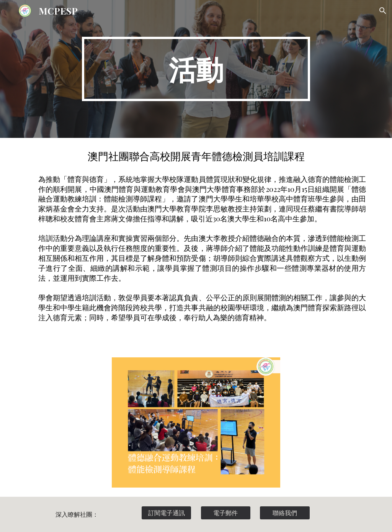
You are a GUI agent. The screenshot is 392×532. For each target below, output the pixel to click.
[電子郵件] (226, 513)
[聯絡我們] (285, 513)
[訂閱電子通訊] (166, 513)
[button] (383, 11)
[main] (196, 69)
